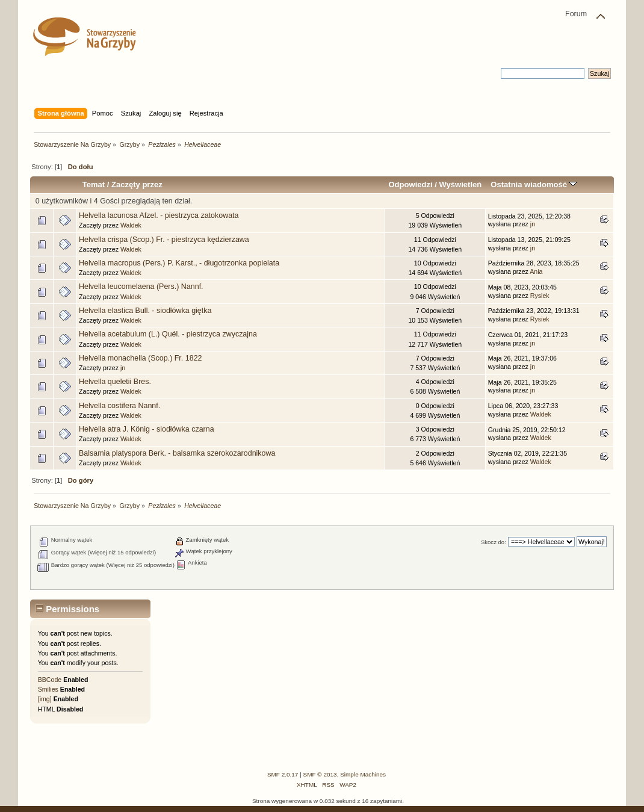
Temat (94, 184)
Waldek (131, 225)
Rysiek (540, 296)
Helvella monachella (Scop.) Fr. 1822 (140, 358)
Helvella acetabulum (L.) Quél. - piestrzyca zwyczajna (168, 334)
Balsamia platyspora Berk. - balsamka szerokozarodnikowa (177, 453)
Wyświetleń (460, 184)
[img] (45, 699)
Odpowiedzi (410, 184)
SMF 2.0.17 (283, 774)
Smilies (48, 689)
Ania (536, 271)
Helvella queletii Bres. (115, 382)
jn (533, 224)
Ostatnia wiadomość (533, 184)
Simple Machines (363, 774)
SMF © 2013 (320, 774)
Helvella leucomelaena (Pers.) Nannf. (141, 287)
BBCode (50, 680)
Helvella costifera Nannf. (119, 406)
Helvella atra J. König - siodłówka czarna (147, 429)
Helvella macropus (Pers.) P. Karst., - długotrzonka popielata (179, 263)
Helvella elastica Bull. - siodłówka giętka (145, 311)
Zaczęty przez (137, 184)
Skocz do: (494, 542)
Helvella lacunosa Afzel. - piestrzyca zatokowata (159, 215)
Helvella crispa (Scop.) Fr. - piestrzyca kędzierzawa (164, 240)
